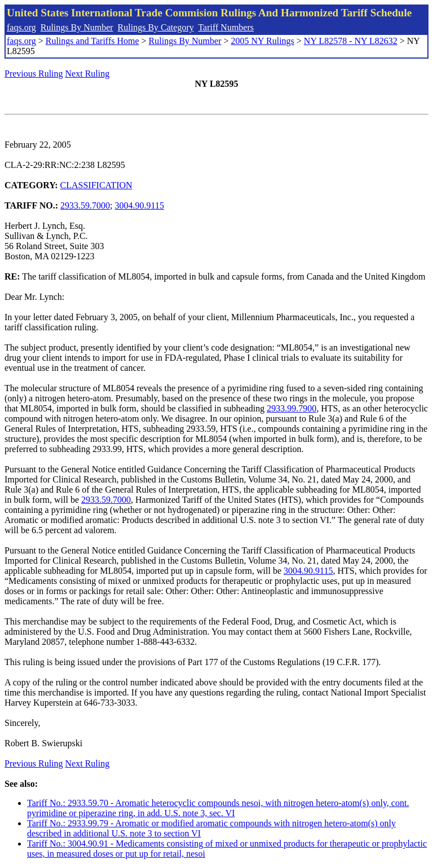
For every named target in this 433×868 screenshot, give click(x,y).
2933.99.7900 (291, 408)
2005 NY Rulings (263, 41)
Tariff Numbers (226, 27)
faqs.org (21, 27)
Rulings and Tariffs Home (92, 41)
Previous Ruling (34, 74)
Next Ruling (88, 74)
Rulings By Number (77, 27)
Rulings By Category (156, 27)
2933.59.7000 (85, 205)
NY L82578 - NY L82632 (351, 41)
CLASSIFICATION (96, 185)
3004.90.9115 (140, 205)
